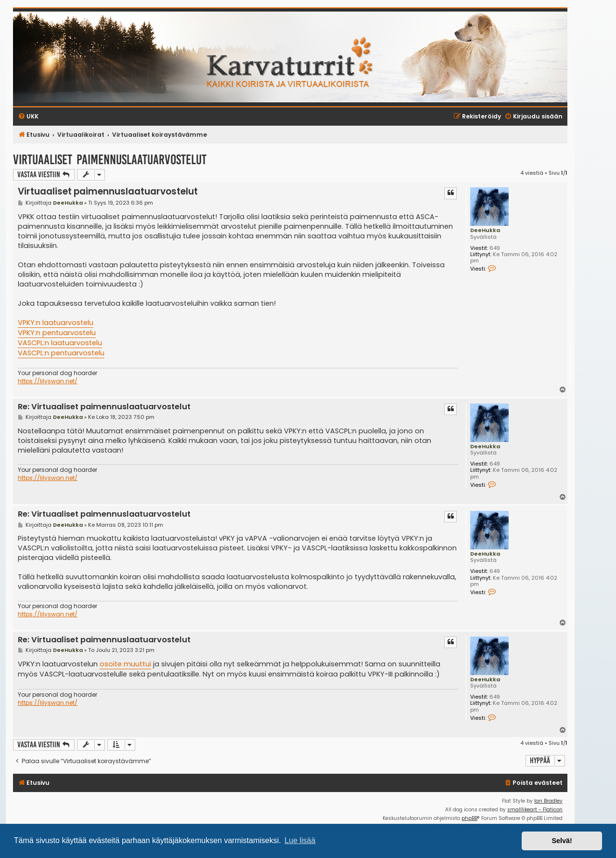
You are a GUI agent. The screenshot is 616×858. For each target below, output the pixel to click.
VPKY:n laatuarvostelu (56, 323)
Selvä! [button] (562, 841)
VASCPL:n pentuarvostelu (61, 353)
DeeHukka (485, 230)
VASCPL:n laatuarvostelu (60, 343)
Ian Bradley (548, 801)
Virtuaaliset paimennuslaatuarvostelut (110, 160)
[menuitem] (533, 783)
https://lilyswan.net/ (48, 381)
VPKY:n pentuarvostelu (57, 333)
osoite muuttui (125, 664)
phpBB (469, 818)
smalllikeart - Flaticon (535, 810)
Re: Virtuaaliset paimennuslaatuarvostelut (104, 407)
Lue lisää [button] (300, 840)
